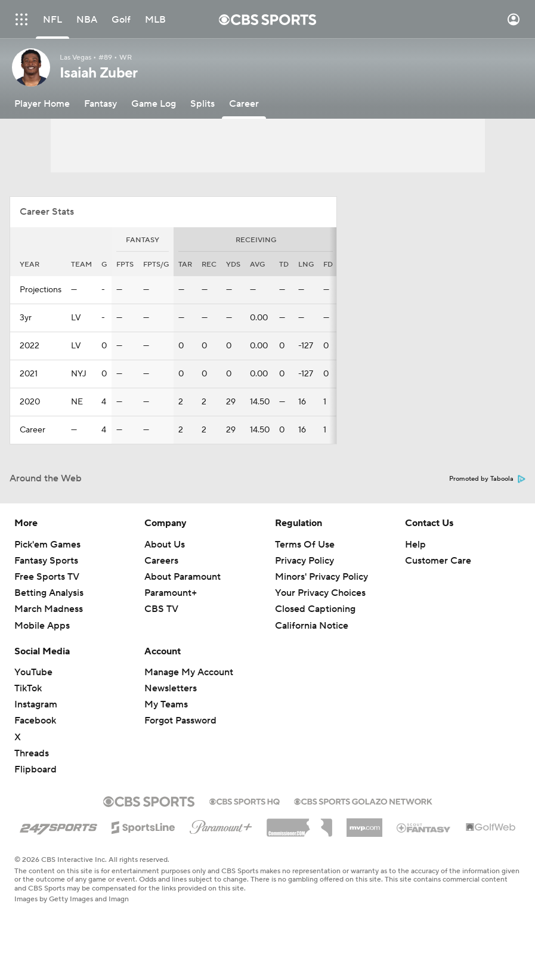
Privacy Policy (304, 561)
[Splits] (202, 104)
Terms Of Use (305, 545)
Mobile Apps (42, 626)
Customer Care (438, 561)
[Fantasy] (100, 104)
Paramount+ (171, 593)
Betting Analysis (49, 593)
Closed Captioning (315, 609)
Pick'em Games (47, 545)
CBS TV (161, 609)
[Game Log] (154, 104)
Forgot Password (180, 721)
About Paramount (183, 577)
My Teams (166, 704)
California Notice (312, 626)
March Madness (49, 609)
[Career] (244, 104)
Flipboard (35, 769)
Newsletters (171, 688)
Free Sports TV (47, 577)
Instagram (36, 704)
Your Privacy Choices (320, 593)
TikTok (28, 688)
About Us (165, 545)
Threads (32, 753)
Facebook (35, 721)
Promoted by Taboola (487, 479)
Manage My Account (189, 672)
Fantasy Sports (46, 561)
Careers (161, 561)
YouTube (33, 672)
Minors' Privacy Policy (321, 577)
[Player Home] (42, 104)
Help (415, 545)
